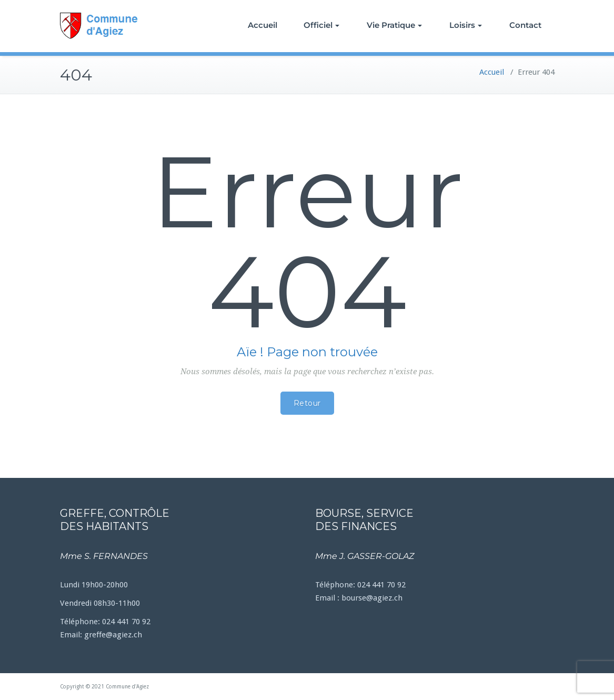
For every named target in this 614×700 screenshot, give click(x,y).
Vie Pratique (394, 25)
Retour (307, 403)
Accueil (263, 25)
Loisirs (466, 25)
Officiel (321, 25)
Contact (525, 25)
